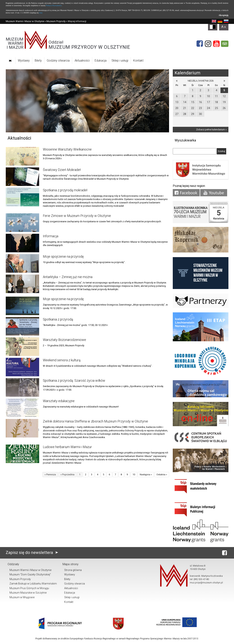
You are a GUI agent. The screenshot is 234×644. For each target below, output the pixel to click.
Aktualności (82, 61)
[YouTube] (216, 44)
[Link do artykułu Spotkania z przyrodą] (22, 326)
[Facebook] (200, 44)
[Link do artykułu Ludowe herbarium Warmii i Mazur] (22, 454)
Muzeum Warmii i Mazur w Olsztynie (25, 21)
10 (134, 474)
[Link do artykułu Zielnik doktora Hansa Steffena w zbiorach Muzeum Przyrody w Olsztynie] (22, 428)
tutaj (41, 13)
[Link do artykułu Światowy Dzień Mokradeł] (22, 177)
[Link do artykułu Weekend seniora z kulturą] (22, 367)
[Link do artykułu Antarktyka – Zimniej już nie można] (22, 284)
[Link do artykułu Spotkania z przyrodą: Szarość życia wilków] (22, 387)
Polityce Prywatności (54, 5)
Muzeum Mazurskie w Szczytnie (28, 593)
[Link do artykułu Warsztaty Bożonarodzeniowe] (22, 347)
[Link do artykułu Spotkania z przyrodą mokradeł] (22, 197)
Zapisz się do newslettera (33, 553)
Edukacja (101, 61)
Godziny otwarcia (58, 61)
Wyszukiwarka (185, 140)
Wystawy (24, 61)
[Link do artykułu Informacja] (22, 243)
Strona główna (73, 570)
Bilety (38, 61)
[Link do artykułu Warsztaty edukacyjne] (22, 408)
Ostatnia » (162, 474)
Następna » (146, 474)
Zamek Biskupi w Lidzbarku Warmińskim (33, 584)
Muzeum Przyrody (56, 21)
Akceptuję (224, 15)
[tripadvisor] (225, 44)
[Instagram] (208, 44)
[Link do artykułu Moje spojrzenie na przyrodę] (22, 263)
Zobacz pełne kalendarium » (211, 129)
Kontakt (138, 61)
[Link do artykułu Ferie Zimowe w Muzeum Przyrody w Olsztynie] (22, 223)
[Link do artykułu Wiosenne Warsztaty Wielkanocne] (22, 156)
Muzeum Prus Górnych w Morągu (29, 588)
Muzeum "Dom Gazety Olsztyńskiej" (30, 574)
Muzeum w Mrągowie (22, 597)
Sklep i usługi (120, 61)
